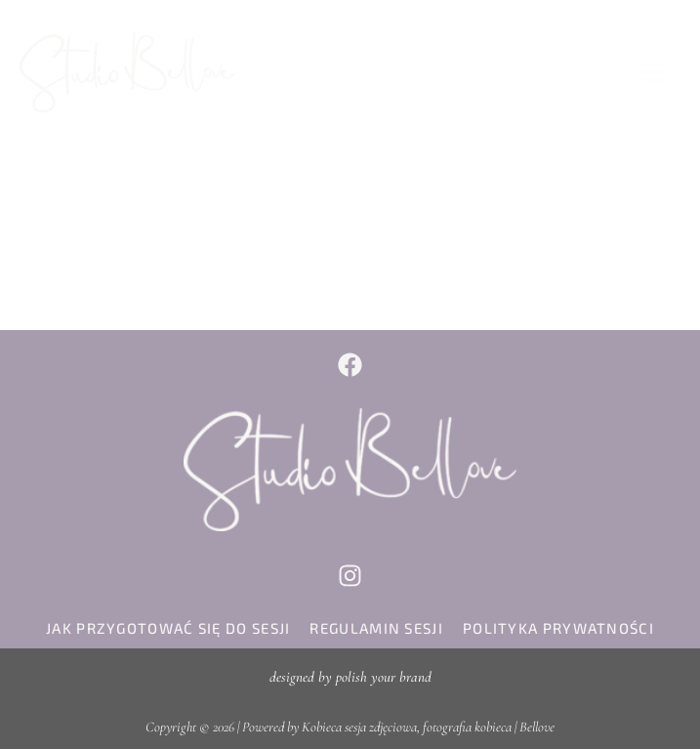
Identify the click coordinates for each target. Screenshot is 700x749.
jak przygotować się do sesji (168, 628)
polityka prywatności (558, 628)
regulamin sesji (376, 628)
